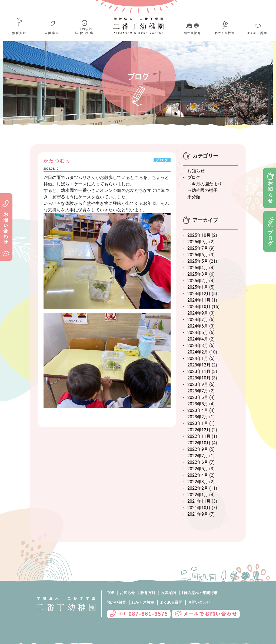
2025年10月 (199, 235)
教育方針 (148, 593)
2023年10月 (199, 378)
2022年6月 (198, 462)
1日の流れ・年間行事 (199, 593)
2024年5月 (198, 333)
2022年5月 (198, 469)
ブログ (194, 177)
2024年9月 (198, 313)
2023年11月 (199, 371)
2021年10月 (199, 508)
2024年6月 (198, 326)
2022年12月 (199, 430)
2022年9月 (198, 449)
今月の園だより (207, 184)
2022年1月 (198, 495)
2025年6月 (198, 255)
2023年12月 (199, 365)
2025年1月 (198, 287)
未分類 (194, 197)
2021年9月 (198, 514)
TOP (111, 593)
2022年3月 (198, 482)
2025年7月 (198, 248)
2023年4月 (198, 410)
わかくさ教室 (143, 602)
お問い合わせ (199, 602)
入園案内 (168, 593)
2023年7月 (198, 391)
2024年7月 (198, 320)
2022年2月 (198, 488)
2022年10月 (199, 443)
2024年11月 (199, 300)
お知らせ (196, 171)
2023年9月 (198, 384)
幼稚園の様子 (205, 190)
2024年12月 (199, 294)
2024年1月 (198, 358)
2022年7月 (198, 456)
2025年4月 (198, 268)
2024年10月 (199, 307)
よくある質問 (171, 602)
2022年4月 (198, 475)
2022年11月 (199, 436)
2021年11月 (199, 501)
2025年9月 (198, 242)
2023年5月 (198, 404)
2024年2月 (198, 352)
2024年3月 (198, 346)
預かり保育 (117, 602)
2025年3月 (198, 274)
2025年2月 (198, 281)
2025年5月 (198, 261)
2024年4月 (198, 339)
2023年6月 (198, 397)
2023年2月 (198, 417)
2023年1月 (198, 423)
